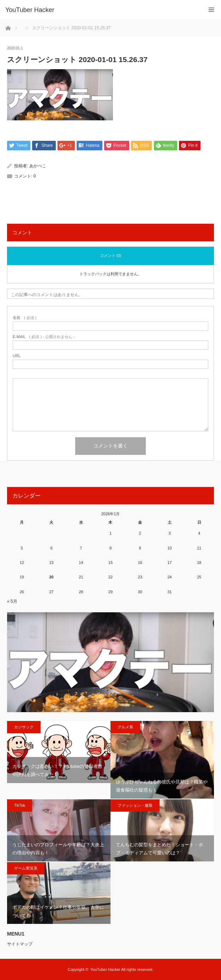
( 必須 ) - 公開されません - (44, 337)
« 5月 (12, 601)
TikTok (20, 805)
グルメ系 (125, 727)
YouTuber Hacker (30, 10)
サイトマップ (20, 944)
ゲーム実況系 (26, 868)
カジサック (24, 727)
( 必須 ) (25, 318)
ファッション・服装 (135, 805)
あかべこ (38, 166)
